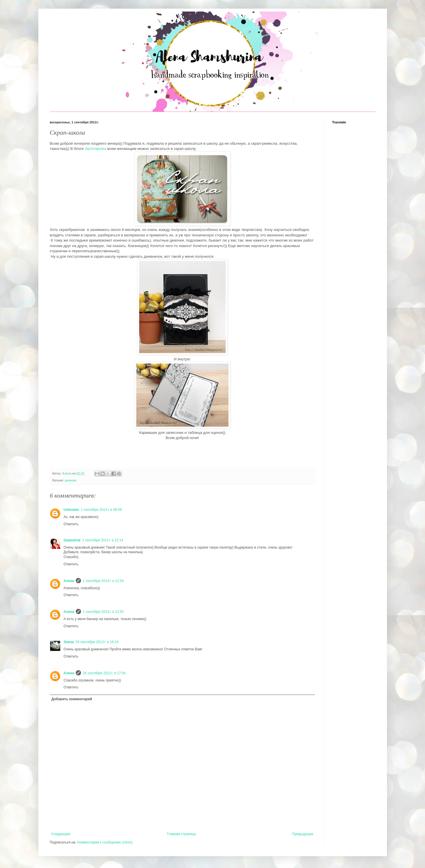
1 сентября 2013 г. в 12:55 (103, 612)
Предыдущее (303, 834)
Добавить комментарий (72, 699)
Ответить (71, 524)
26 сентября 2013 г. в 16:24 (97, 642)
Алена (69, 581)
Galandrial (72, 540)
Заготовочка (95, 149)
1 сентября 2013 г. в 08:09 (101, 510)
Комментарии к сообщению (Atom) (105, 842)
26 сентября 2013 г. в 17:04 (104, 673)
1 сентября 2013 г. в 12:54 (103, 581)
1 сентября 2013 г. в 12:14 (103, 540)
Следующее (61, 834)
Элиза (69, 642)
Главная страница (181, 834)
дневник (71, 480)
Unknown (71, 510)
